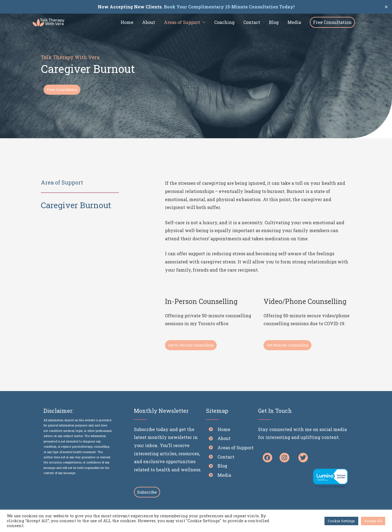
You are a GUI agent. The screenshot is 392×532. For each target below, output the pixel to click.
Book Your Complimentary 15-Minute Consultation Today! (229, 7)
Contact (252, 22)
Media (294, 22)
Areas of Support (182, 22)
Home (127, 22)
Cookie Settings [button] (341, 521)
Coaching (224, 22)
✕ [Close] (386, 7)
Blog (274, 22)
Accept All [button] (373, 521)
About (149, 22)
